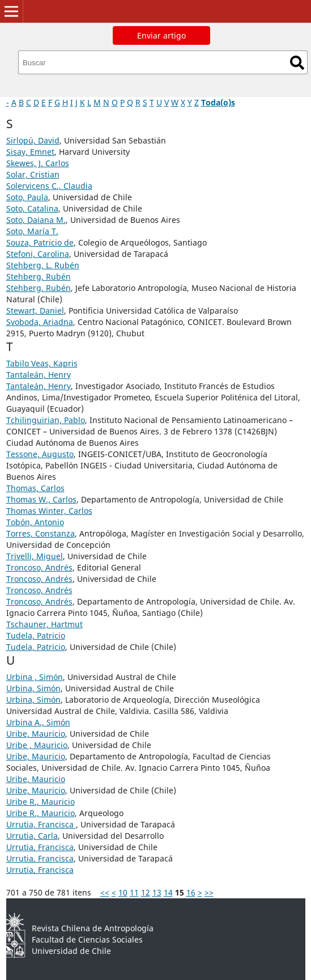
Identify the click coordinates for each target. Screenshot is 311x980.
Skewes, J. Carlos (38, 163)
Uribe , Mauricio (37, 745)
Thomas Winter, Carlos (49, 511)
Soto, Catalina (32, 208)
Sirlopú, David (33, 140)
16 (191, 892)
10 (123, 892)
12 (146, 892)
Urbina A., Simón (38, 722)
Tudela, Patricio (36, 635)
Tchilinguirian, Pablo (46, 420)
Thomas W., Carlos (41, 499)
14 (168, 892)
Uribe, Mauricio (36, 734)
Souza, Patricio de (40, 242)
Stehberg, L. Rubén (43, 265)
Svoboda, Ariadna (40, 322)
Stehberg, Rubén (39, 276)
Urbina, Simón (33, 688)
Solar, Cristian (33, 174)
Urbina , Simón (35, 677)
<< (105, 892)
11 (134, 892)
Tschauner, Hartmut (44, 624)
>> (209, 892)
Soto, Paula (27, 197)
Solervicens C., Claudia (49, 186)
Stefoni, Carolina (38, 254)
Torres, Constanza (41, 533)
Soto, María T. (32, 231)
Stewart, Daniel (35, 311)
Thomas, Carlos (35, 488)
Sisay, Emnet (30, 152)
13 (157, 892)
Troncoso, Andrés (39, 567)
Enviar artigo (161, 35)
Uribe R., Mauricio (41, 802)
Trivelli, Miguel (35, 556)
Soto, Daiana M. (36, 220)
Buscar (297, 63)
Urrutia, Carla (32, 836)
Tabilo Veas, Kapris (42, 363)
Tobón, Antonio (35, 522)
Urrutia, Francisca (41, 824)
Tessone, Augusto (40, 454)
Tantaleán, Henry (39, 375)
